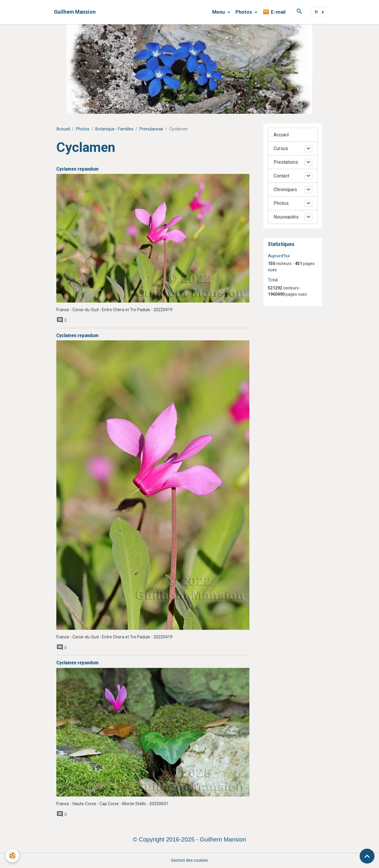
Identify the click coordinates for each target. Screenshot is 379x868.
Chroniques (285, 190)
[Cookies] (13, 856)
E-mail (274, 12)
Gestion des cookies (190, 860)
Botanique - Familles (114, 129)
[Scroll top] (367, 856)
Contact (281, 176)
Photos (244, 12)
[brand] (75, 12)
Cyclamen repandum (77, 169)
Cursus (281, 148)
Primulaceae (151, 129)
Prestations (286, 162)
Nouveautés (286, 217)
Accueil (63, 129)
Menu (219, 12)
